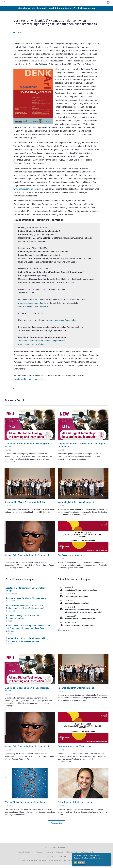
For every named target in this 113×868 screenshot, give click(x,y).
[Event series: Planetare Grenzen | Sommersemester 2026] (75, 619)
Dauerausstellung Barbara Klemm (77, 606)
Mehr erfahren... (99, 858)
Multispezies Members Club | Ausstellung (80, 629)
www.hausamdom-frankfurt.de (31, 347)
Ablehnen (81, 862)
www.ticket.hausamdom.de (30, 306)
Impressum (57, 864)
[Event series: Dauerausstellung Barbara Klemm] (74, 604)
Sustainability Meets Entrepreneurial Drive (25, 506)
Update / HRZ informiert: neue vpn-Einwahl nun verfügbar (26, 592)
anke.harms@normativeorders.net (28, 382)
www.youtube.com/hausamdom (27, 192)
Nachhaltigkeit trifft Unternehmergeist (76, 506)
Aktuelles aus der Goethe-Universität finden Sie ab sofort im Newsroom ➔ (56, 12)
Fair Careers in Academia (70, 559)
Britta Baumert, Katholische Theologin (76, 805)
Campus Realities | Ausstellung (76, 600)
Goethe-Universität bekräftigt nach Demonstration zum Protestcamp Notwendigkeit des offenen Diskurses (28, 632)
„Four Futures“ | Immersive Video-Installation (81, 593)
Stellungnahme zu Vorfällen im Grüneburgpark (26, 601)
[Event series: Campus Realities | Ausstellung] (74, 597)
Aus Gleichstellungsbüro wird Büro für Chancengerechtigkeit (22, 620)
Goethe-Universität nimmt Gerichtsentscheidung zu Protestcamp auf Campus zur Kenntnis (28, 643)
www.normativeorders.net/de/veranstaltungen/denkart (42, 344)
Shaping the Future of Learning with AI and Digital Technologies (81, 448)
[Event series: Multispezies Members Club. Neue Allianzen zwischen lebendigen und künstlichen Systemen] (75, 626)
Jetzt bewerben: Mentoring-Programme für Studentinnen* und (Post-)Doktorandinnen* (25, 610)
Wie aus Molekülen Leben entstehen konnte (26, 805)
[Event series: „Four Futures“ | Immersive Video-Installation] (72, 591)
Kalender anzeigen (64, 633)
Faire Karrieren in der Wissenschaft (75, 750)
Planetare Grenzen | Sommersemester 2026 (81, 622)
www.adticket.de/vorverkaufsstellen (34, 310)
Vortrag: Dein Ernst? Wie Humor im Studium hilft (27, 559)
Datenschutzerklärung (70, 864)
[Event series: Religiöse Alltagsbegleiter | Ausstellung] (74, 610)
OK (75, 862)
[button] (56, 826)
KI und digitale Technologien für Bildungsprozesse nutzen (29, 448)
